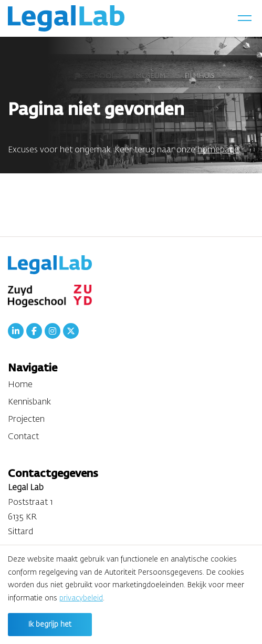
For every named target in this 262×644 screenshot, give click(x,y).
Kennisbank (29, 402)
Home (20, 385)
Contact (23, 437)
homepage (218, 150)
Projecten (26, 420)
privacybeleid (81, 598)
